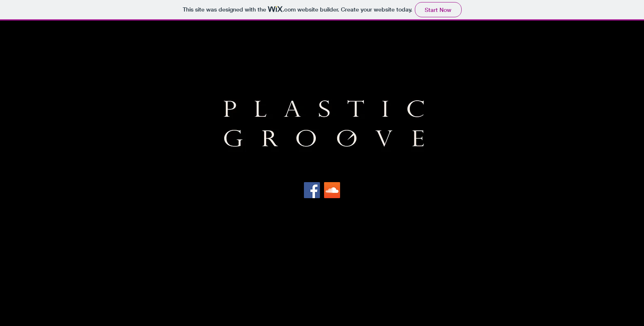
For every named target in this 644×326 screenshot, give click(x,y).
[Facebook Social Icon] (312, 190)
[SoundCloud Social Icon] (332, 190)
